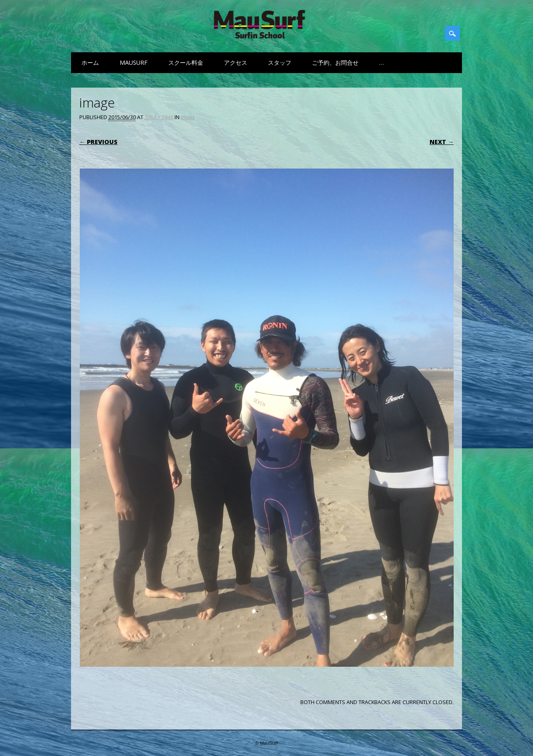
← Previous (98, 142)
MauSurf (134, 62)
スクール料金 (186, 62)
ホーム (90, 62)
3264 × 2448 (159, 117)
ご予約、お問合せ (335, 62)
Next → (442, 142)
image (188, 117)
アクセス (236, 62)
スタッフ (280, 62)
